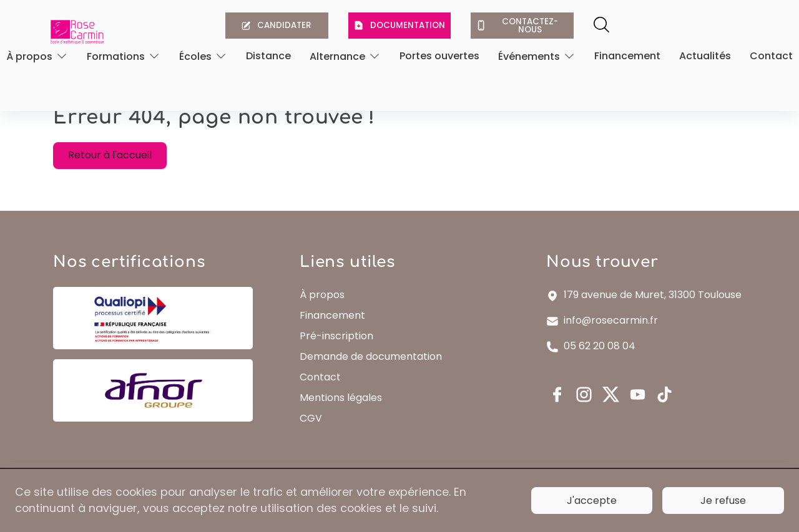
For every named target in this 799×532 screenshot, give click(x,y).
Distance (268, 57)
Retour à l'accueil (117, 165)
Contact (771, 57)
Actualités (705, 57)
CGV (313, 434)
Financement (627, 57)
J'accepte (592, 500)
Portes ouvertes (439, 57)
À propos (325, 311)
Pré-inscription (339, 352)
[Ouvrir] (37, 57)
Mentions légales (343, 414)
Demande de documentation (373, 373)
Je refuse (723, 500)
